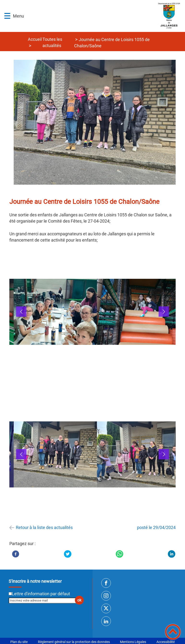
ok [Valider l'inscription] (79, 600)
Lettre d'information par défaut (41, 594)
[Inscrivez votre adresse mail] (44, 601)
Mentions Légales (133, 642)
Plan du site (19, 642)
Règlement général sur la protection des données (74, 642)
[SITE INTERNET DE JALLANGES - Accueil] (104, 16)
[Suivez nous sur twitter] (106, 608)
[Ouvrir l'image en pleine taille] (97, 123)
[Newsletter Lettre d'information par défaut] (10, 594)
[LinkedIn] (172, 554)
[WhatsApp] (119, 554)
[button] (7, 16)
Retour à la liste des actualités (44, 527)
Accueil (35, 39)
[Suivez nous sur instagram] (106, 596)
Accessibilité (166, 642)
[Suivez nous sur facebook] (106, 583)
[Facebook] (16, 554)
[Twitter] (68, 554)
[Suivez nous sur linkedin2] (106, 621)
